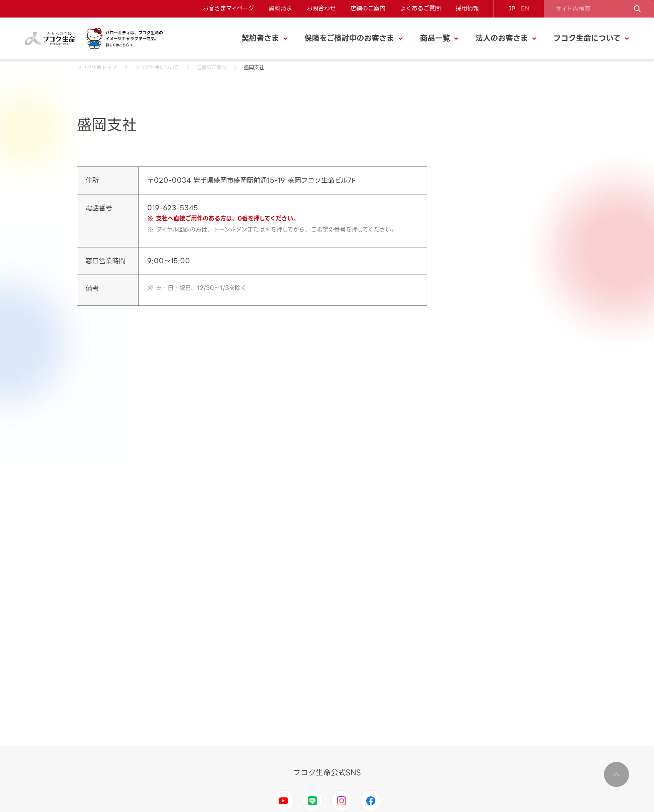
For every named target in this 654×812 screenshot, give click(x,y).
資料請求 (280, 8)
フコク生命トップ (97, 67)
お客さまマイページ (228, 8)
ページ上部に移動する (616, 774)
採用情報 (467, 8)
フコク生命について (157, 67)
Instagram (342, 801)
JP (512, 8)
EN (525, 8)
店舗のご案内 (368, 8)
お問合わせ (321, 8)
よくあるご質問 (420, 8)
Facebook (371, 801)
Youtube (283, 801)
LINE (312, 801)
